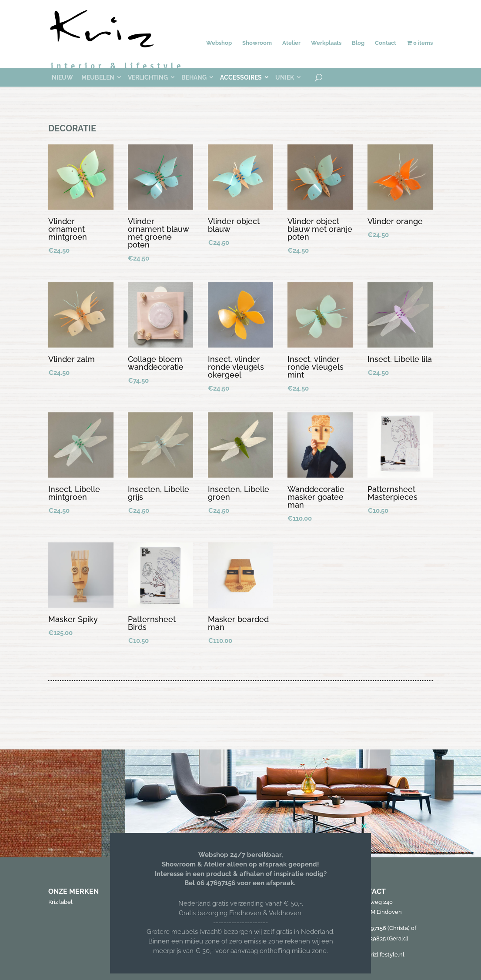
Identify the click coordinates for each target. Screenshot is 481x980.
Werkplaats (326, 43)
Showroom (257, 43)
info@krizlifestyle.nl (379, 955)
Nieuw (62, 77)
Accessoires (241, 77)
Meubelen (98, 77)
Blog (358, 43)
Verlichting (148, 77)
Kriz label (60, 902)
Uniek (285, 77)
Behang (194, 77)
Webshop (219, 43)
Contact (386, 43)
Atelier (291, 43)
